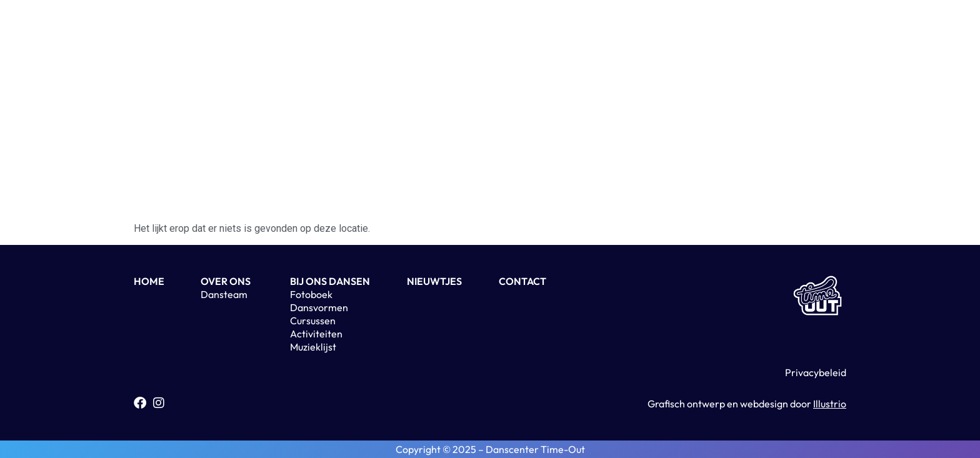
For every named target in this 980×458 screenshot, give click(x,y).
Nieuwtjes (464, 28)
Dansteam (224, 294)
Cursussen (313, 321)
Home (338, 28)
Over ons (397, 28)
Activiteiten (598, 28)
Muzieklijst (313, 347)
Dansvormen (319, 307)
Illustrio (830, 404)
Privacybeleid (816, 372)
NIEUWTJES (434, 281)
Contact (529, 28)
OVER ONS (226, 281)
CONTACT (522, 281)
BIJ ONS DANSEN (330, 281)
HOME (149, 281)
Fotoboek (311, 294)
